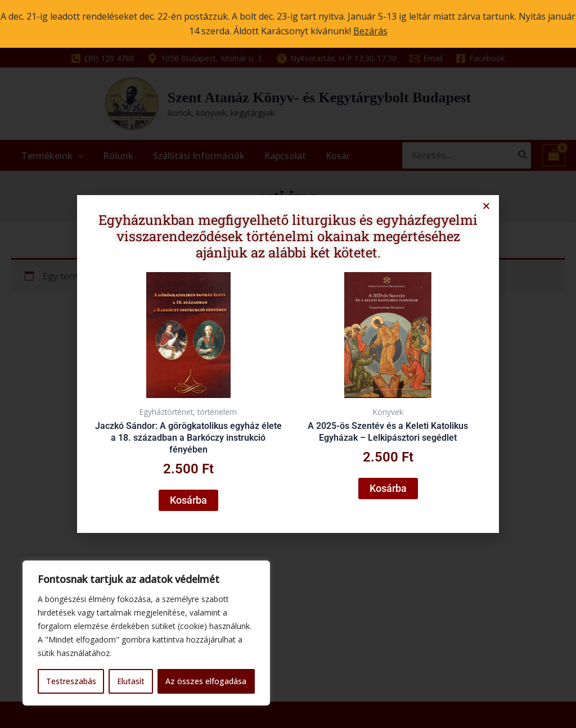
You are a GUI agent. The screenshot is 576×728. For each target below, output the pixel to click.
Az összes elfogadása (206, 681)
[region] (146, 633)
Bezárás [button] (370, 31)
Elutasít (131, 681)
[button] (479, 212)
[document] (288, 364)
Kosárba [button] (192, 495)
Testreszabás (71, 681)
